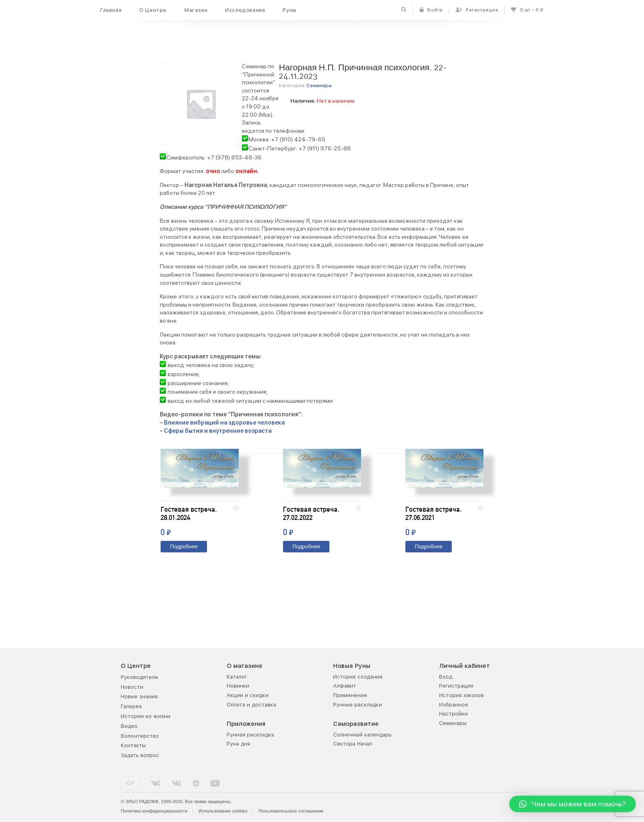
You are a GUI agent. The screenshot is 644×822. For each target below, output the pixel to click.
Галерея (131, 707)
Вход (446, 677)
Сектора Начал (353, 744)
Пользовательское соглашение (291, 811)
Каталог (237, 677)
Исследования (245, 10)
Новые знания (139, 697)
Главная (111, 10)
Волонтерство (140, 736)
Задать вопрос (140, 756)
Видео (129, 726)
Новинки (238, 686)
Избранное (454, 705)
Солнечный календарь (362, 735)
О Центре (153, 10)
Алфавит (345, 686)
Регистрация (456, 686)
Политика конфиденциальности (154, 811)
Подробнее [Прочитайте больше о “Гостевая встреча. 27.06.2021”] (429, 585)
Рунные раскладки (358, 705)
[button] (236, 546)
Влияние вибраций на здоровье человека (224, 423)
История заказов (461, 695)
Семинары (319, 85)
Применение (350, 695)
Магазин (196, 10)
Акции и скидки (248, 695)
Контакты (133, 746)
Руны (289, 10)
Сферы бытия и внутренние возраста (218, 431)
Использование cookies (223, 811)
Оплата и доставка (251, 705)
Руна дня (238, 744)
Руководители (139, 677)
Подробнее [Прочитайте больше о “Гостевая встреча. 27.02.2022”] (306, 585)
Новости (132, 687)
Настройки (453, 714)
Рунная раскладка (250, 735)
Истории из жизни (146, 716)
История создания (358, 677)
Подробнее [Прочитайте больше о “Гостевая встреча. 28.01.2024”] (184, 585)
